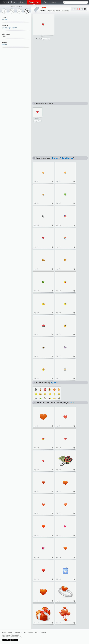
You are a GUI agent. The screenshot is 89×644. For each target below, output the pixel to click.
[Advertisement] (51, 57)
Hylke (4, 44)
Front (4, 632)
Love (43, 8)
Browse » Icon (34, 2)
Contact (43, 632)
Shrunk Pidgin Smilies (9, 28)
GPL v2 (4, 19)
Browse (18, 632)
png (44, 39)
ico (48, 39)
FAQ (37, 632)
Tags (45, 2)
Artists (54, 2)
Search (22, 2)
